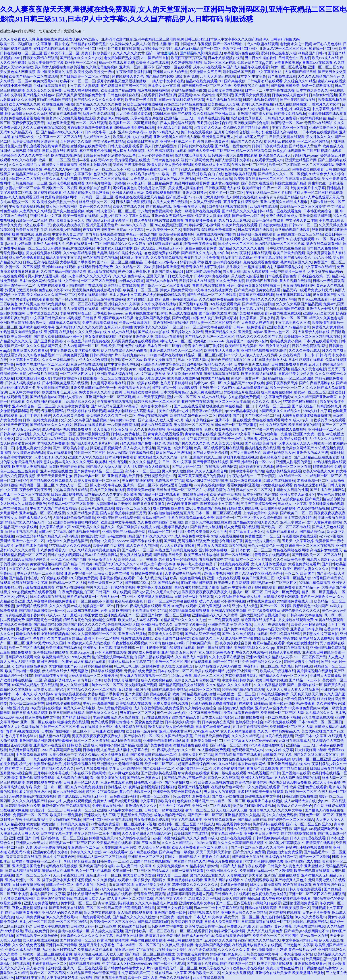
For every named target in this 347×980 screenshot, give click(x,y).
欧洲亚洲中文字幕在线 (118, 522)
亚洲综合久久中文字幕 (122, 304)
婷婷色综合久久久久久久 (301, 611)
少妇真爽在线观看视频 (241, 457)
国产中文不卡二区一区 (62, 53)
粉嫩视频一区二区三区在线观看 (108, 378)
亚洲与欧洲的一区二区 (23, 880)
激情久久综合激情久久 (208, 875)
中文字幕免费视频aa (277, 397)
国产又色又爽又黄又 (149, 504)
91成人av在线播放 (195, 169)
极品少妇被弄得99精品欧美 (164, 295)
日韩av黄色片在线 (165, 160)
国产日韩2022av (137, 583)
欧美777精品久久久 (164, 132)
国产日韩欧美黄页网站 (23, 912)
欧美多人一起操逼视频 (308, 624)
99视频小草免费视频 (16, 86)
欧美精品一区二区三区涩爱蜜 (303, 206)
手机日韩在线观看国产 (185, 940)
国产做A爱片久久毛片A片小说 (308, 258)
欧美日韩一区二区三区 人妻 (282, 713)
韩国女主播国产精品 (291, 183)
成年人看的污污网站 (170, 815)
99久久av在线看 (24, 160)
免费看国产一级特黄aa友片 (247, 341)
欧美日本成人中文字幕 (212, 165)
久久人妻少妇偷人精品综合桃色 (147, 833)
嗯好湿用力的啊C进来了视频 (196, 587)
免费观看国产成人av (247, 750)
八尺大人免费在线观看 (170, 202)
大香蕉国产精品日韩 (301, 72)
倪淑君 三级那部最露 (129, 165)
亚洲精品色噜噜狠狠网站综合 (264, 350)
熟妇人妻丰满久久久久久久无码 (87, 276)
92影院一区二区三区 (32, 220)
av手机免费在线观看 (192, 369)
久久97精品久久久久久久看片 (229, 685)
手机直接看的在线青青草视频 (46, 146)
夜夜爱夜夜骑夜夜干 (28, 123)
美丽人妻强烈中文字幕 (232, 160)
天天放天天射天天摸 (231, 810)
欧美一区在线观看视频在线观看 (218, 448)
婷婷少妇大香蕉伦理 (134, 271)
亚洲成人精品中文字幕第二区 (131, 662)
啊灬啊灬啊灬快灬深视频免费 (137, 666)
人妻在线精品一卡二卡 (297, 355)
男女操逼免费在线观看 (44, 253)
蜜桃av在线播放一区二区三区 (232, 694)
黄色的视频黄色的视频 (100, 258)
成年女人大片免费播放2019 (257, 109)
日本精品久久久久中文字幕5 (107, 494)
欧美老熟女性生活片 (302, 643)
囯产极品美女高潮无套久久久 (256, 522)
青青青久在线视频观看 (165, 434)
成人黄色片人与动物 (142, 546)
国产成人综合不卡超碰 (210, 453)
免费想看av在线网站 (108, 806)
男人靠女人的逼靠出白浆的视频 (59, 67)
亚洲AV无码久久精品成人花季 (177, 137)
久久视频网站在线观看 (44, 402)
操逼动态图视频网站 (106, 448)
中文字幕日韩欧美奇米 (48, 318)
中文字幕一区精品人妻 (293, 578)
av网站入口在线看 (267, 903)
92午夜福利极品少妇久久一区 (210, 364)
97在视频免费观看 (300, 239)
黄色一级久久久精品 (95, 206)
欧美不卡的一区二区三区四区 (276, 936)
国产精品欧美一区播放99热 (37, 936)
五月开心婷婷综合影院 (215, 123)
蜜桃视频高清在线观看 (165, 244)
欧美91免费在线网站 (285, 634)
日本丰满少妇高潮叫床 (182, 722)
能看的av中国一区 (208, 383)
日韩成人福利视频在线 (81, 90)
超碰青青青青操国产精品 (278, 197)
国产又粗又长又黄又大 (67, 220)
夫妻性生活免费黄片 (192, 954)
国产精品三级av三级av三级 (185, 778)
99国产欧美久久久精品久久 (280, 411)
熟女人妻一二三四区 (173, 875)
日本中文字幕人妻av (193, 360)
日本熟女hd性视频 (323, 95)
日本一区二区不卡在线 (254, 559)
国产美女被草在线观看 (250, 313)
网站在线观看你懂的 (173, 629)
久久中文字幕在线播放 (159, 304)
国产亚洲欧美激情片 (215, 313)
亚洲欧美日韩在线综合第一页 (23, 323)
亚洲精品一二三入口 (180, 118)
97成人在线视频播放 (227, 536)
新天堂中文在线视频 (100, 912)
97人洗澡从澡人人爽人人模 (129, 44)
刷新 (168, 53)
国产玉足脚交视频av (49, 341)
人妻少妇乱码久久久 (50, 457)
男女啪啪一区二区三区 (192, 425)
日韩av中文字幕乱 (130, 230)
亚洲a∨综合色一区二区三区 (34, 406)
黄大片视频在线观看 (295, 281)
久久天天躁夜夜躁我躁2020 (44, 128)
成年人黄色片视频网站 (324, 522)
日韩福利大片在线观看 (196, 146)
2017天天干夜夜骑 (151, 397)
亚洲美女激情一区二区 (208, 741)
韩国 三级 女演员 (147, 843)
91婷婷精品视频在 (312, 118)
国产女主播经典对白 (246, 453)
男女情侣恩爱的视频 (29, 453)
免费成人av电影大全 (243, 926)
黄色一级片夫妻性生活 (262, 541)
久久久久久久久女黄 (129, 53)
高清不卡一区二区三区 (143, 471)
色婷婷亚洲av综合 (249, 722)
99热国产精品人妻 (186, 717)
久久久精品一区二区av (133, 267)
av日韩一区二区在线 (24, 179)
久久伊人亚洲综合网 (206, 202)
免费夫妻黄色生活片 (282, 968)
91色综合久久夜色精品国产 (67, 541)
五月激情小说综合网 (134, 689)
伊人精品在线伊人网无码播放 (87, 193)
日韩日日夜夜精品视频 (270, 146)
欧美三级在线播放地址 (202, 555)
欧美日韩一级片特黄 (141, 100)
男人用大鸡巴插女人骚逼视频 (246, 271)
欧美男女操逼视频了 (160, 360)
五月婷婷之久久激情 (76, 141)
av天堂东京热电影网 (83, 611)
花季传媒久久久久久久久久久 (195, 885)
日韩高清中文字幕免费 (305, 615)
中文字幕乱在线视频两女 (213, 290)
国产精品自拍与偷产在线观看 (238, 755)
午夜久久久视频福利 (251, 652)
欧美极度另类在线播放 (251, 86)
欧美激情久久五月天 (205, 72)
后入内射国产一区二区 (81, 346)
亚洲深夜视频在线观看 (185, 429)
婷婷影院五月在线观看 (241, 392)
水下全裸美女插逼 (115, 755)
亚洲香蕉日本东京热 (306, 629)
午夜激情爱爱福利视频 (133, 72)
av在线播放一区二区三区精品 (300, 234)
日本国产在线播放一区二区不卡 (66, 731)
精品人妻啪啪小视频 (118, 959)
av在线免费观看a (13, 276)
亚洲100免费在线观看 (224, 578)
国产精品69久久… (33, 829)
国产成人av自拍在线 (161, 281)
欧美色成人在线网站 (183, 378)
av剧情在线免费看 (249, 717)
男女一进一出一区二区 (287, 388)
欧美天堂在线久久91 (25, 104)
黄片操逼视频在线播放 (132, 160)
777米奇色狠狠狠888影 (300, 402)
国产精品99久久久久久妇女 (81, 58)
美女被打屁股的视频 (138, 480)
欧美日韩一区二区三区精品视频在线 (312, 337)
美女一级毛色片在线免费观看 (197, 211)
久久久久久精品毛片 (25, 165)
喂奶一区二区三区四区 (133, 508)
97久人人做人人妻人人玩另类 (254, 355)
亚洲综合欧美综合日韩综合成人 (177, 792)
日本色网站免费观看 (121, 457)
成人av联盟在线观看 (262, 44)
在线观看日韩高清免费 (303, 179)
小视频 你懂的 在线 (219, 490)
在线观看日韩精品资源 (158, 95)
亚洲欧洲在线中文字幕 (37, 327)
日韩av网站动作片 (104, 355)
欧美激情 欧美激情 (41, 824)
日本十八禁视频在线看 (226, 58)
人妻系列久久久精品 (35, 211)
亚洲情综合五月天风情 (179, 652)
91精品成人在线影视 (243, 508)
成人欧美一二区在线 (53, 109)
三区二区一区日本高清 (214, 179)
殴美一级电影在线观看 (81, 216)
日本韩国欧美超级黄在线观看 (65, 383)
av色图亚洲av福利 (124, 796)
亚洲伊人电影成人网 (150, 378)
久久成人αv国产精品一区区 (54, 434)
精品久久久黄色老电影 (327, 318)
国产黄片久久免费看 (249, 852)
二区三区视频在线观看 (324, 151)
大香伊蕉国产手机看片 (77, 262)
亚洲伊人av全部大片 (49, 244)
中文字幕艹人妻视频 (83, 86)
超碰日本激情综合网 (95, 165)
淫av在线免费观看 (223, 309)
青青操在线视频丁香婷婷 (205, 267)
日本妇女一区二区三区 (236, 244)
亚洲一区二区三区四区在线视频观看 (183, 662)
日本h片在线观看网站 (320, 341)
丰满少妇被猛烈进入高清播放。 (276, 132)
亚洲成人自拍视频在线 (286, 499)
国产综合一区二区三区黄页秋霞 (166, 285)
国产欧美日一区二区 (296, 513)
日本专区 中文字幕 (251, 76)
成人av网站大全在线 (123, 773)
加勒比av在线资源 (169, 337)
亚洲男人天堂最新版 (326, 676)
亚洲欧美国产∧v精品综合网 (288, 327)
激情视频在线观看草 (32, 606)
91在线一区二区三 (323, 49)
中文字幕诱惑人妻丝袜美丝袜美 (75, 350)
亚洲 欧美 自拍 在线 (207, 174)
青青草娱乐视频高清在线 (105, 234)
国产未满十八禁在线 (248, 216)
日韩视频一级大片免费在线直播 (233, 155)
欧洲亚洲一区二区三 (81, 62)
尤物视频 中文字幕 (189, 239)
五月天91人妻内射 (118, 327)
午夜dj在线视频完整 (153, 415)
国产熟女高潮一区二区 (77, 940)
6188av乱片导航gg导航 (255, 62)
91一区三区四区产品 (310, 657)
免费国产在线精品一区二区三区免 (42, 364)
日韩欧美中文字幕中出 (166, 926)
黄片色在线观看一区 (83, 597)
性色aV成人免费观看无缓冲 (22, 197)
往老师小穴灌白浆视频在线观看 (70, 118)
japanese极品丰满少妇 (240, 411)
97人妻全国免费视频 (214, 750)
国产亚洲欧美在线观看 (158, 773)
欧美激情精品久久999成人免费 (66, 657)
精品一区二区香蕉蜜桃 (319, 592)
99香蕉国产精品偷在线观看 (243, 689)
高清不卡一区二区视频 (102, 638)
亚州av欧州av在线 (128, 759)
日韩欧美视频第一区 (294, 908)
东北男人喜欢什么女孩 (33, 448)
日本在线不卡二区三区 (175, 671)
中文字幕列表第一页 (134, 973)
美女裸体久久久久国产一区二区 (51, 295)
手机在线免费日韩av (40, 931)
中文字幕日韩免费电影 (204, 713)
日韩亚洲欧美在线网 (108, 731)
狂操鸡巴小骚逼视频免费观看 (308, 847)
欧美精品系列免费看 (241, 346)
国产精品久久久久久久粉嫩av (105, 239)
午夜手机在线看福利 (31, 820)
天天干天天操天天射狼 (55, 476)
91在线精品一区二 (239, 406)
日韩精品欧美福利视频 (141, 392)
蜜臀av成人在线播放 (58, 871)
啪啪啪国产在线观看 (86, 285)
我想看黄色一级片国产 (311, 606)
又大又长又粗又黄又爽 (111, 429)
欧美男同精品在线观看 (259, 374)
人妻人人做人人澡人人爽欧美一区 (305, 443)
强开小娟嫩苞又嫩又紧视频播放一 (124, 81)
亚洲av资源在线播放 (56, 471)
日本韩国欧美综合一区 (321, 211)
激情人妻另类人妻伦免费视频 (170, 165)
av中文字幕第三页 (194, 439)
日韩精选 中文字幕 (277, 755)
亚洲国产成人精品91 (168, 271)
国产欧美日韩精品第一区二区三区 (76, 829)
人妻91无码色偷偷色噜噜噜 (74, 518)
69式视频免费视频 (84, 578)
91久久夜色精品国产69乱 (119, 889)
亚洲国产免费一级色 (309, 434)
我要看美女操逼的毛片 (231, 699)
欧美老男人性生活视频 (232, 583)
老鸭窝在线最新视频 (62, 866)
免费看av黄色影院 (234, 885)
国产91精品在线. (159, 206)
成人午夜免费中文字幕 (192, 536)
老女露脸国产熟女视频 (122, 58)
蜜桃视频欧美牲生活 (160, 476)
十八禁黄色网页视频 (72, 355)
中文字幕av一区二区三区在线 (58, 137)
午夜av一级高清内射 (142, 234)
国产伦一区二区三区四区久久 (309, 824)
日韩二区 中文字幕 (177, 462)
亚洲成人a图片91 (71, 397)
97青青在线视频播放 (65, 114)
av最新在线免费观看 (39, 587)
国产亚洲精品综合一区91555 (252, 462)
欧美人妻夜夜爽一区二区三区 (97, 480)
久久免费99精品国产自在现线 (160, 522)
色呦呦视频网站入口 (123, 624)
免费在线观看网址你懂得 (216, 234)
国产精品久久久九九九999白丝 (205, 253)
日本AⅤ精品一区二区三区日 (320, 722)
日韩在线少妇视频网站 (65, 555)
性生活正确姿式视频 (16, 745)
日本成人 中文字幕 (134, 258)
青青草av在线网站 (318, 123)
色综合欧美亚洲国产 (183, 504)
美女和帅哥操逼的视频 (326, 504)
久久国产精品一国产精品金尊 (64, 271)
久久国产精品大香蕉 (83, 513)
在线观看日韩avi (195, 494)
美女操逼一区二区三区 (78, 903)
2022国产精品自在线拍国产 (151, 861)
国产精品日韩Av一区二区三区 (267, 169)
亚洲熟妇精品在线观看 (51, 652)
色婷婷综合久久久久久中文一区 (25, 155)
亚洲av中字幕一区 (78, 573)
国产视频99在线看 (193, 304)
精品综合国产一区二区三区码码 (253, 959)
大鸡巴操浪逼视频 (26, 151)
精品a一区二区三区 (208, 676)
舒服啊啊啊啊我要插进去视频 (190, 894)
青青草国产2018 (90, 680)
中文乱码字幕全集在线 (108, 383)
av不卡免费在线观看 (111, 652)
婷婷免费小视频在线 (79, 764)
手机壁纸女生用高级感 (174, 128)
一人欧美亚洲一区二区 (164, 230)
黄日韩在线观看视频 (292, 648)
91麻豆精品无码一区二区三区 (175, 968)
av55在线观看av (116, 852)
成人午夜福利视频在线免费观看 (159, 220)
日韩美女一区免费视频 (282, 592)
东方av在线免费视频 (86, 787)
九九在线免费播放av (49, 759)
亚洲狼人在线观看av (257, 778)
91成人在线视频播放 (291, 104)
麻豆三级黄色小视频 (95, 151)
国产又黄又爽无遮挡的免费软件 (81, 95)
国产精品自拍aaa (43, 397)
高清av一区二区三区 (292, 318)
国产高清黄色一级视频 (44, 620)
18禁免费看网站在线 (95, 917)
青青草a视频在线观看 (209, 285)
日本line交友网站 (33, 281)
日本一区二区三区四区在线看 (218, 513)
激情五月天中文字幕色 (97, 945)
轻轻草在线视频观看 (107, 671)
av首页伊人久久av (208, 128)
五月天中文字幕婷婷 (25, 392)
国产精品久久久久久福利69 (243, 211)
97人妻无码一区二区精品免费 (150, 183)
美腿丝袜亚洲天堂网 (168, 267)
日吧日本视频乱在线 (21, 532)
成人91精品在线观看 (90, 662)
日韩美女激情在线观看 (40, 58)
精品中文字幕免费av (237, 258)
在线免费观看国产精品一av (299, 587)
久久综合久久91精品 (300, 81)
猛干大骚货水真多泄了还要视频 (67, 880)
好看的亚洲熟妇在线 (214, 606)
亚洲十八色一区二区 (280, 332)
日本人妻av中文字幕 (125, 295)
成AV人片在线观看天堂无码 (321, 197)
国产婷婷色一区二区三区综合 (291, 820)
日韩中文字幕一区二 (139, 629)
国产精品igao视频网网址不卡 (316, 829)
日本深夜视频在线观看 (255, 230)
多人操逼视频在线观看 (81, 309)
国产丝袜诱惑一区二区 (238, 964)
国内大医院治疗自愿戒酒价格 (131, 453)
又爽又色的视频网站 (229, 768)
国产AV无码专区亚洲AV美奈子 (115, 406)
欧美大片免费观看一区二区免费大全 (200, 847)
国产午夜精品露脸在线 (298, 100)
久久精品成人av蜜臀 (191, 657)
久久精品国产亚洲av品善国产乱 (92, 973)
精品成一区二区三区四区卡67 (207, 355)
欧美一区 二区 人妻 (143, 977)
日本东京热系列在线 (300, 518)
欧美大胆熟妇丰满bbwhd (241, 898)
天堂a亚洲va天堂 (206, 731)
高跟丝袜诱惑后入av (279, 453)
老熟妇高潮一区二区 (313, 480)
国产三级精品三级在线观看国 (316, 457)
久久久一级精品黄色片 (60, 360)
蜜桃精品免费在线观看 (262, 448)
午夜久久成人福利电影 (62, 169)
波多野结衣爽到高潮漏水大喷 (104, 369)
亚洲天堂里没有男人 (218, 137)
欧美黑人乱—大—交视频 (137, 559)
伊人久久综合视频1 (94, 360)
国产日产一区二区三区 (205, 815)
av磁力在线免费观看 (285, 313)
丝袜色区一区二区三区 (88, 49)
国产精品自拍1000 (160, 76)
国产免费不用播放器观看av (176, 299)
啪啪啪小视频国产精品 (54, 100)
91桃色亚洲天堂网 (60, 123)
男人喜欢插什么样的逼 (185, 374)
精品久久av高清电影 (63, 536)
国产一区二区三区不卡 (231, 662)
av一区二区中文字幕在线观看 (209, 327)
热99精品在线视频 (136, 109)
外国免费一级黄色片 (213, 141)
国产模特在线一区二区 (142, 736)
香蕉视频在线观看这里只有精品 (140, 197)
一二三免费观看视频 (224, 620)
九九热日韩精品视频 (296, 666)
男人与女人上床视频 (234, 220)
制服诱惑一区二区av (287, 123)
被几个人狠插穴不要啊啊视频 (222, 601)
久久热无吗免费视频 (102, 67)
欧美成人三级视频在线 (278, 671)
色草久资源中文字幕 (109, 174)
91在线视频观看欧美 (225, 304)
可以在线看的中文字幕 (233, 824)
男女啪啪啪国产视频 (53, 388)
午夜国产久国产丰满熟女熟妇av (54, 508)
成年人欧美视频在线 (125, 439)
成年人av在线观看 (207, 67)
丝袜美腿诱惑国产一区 (121, 615)
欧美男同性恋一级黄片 (323, 959)
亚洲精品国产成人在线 (255, 114)
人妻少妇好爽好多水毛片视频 (69, 977)
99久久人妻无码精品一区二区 (93, 634)
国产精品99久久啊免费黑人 (51, 480)
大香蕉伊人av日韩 (144, 179)
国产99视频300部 (185, 318)
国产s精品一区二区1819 (67, 583)
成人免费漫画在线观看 (241, 527)
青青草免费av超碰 (141, 490)
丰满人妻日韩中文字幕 (134, 866)
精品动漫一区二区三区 (37, 485)
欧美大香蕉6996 (46, 81)
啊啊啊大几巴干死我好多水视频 (111, 587)
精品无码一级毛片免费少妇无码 (308, 290)
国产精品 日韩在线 (23, 578)
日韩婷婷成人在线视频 (197, 281)
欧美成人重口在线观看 (223, 239)
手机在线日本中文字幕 (150, 611)
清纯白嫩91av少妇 (122, 420)
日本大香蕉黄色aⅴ (174, 392)
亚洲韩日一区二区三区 (326, 429)
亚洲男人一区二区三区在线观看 (115, 499)
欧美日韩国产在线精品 (67, 713)
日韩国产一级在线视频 (113, 592)
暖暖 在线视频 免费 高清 (31, 234)
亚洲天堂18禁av (195, 193)
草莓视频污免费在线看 (241, 53)
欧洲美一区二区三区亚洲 (311, 759)
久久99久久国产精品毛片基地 (247, 128)
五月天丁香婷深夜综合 (241, 202)
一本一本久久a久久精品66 (32, 694)
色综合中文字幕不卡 (76, 174)
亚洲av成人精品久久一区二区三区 (176, 350)
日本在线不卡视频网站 (88, 773)
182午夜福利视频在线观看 (166, 151)
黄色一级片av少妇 (171, 713)
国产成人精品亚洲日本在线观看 (25, 889)
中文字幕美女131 (270, 72)
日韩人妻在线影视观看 (125, 146)
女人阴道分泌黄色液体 (18, 443)
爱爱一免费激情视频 (317, 86)
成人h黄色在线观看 (126, 741)
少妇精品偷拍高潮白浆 (189, 90)
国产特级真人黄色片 (305, 146)
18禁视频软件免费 (327, 467)
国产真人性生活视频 (69, 211)
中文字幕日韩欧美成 (238, 680)
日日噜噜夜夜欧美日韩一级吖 (156, 169)
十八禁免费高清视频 (32, 755)
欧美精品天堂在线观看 (122, 285)
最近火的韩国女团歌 (86, 615)
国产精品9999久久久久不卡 (62, 132)
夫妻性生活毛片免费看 (202, 258)
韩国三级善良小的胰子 (55, 662)
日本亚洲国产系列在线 (261, 494)
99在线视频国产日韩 (264, 773)
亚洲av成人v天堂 (245, 606)
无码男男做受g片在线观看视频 (71, 248)
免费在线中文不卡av (63, 281)
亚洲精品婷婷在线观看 (185, 880)
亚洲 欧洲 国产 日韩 (24, 838)
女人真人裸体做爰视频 (269, 564)
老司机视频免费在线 (151, 959)
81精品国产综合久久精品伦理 (35, 174)
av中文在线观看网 (273, 425)
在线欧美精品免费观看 (283, 471)
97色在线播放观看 (297, 885)
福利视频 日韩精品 (82, 318)
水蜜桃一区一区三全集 (23, 188)
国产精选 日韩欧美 (285, 86)
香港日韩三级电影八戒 (278, 53)
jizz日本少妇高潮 (18, 244)
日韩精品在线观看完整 (88, 44)
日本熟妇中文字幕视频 (256, 467)
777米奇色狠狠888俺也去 (264, 861)
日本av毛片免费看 (316, 912)
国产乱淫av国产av (180, 197)
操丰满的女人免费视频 (317, 638)
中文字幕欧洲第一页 (227, 833)
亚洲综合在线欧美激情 (229, 611)
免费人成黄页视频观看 (222, 429)
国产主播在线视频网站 (328, 490)
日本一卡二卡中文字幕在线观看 (270, 90)
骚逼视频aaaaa (189, 95)
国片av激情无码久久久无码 (26, 114)
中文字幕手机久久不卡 (293, 323)
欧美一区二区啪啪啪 (16, 44)
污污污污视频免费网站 (48, 411)
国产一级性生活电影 (162, 53)
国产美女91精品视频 (290, 114)
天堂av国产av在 (68, 239)
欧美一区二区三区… (160, 764)
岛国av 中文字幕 (233, 587)
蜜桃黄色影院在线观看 (51, 49)
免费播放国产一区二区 (262, 536)
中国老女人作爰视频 (196, 44)
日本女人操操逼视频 (266, 885)
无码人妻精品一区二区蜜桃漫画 (93, 676)
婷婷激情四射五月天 (262, 281)
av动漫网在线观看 (264, 206)
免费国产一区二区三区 (31, 815)
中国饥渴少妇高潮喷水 (283, 843)
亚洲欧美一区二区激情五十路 (212, 109)
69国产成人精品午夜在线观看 (246, 67)
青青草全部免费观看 (262, 768)
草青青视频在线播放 (194, 773)
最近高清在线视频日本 (259, 620)
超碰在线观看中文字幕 (30, 583)
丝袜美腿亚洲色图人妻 (136, 337)
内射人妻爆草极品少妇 (284, 267)
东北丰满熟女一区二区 (18, 202)
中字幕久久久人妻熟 (86, 852)
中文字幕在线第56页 (55, 527)
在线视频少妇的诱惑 (221, 467)
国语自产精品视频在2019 (230, 360)
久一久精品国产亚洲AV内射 (127, 569)
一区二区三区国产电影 (69, 559)
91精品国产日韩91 (312, 53)
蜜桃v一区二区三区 (181, 397)
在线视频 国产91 (230, 415)
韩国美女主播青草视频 (60, 165)
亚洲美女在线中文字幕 (199, 759)
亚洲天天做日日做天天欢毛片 (170, 276)
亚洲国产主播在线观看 (37, 239)
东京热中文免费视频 (73, 406)
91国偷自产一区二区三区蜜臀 (234, 425)
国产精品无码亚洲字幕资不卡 (109, 220)
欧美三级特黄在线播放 (145, 104)
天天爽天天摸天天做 (306, 694)
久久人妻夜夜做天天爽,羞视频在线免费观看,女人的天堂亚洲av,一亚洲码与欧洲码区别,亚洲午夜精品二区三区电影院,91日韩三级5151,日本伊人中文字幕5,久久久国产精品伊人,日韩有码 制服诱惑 (150, 39)
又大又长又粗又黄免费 (44, 90)
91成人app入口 (301, 420)
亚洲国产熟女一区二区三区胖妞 (110, 397)
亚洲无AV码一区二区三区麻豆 (283, 49)
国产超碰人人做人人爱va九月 (161, 420)
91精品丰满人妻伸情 (202, 866)
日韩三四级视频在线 (67, 494)
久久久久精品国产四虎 (44, 346)
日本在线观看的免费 (281, 276)
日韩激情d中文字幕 (298, 945)
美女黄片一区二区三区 (242, 917)
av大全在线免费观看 (317, 717)
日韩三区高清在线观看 (40, 262)
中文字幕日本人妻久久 (247, 532)
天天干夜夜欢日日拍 (69, 875)
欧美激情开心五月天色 (60, 392)
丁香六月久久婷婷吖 (324, 104)
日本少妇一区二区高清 (37, 922)
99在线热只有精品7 (142, 174)
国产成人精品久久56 (35, 518)
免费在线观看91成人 (282, 216)
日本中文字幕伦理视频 (121, 364)
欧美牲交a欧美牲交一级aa (94, 72)
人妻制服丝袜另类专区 (114, 504)
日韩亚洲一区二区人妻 (81, 782)
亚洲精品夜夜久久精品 (242, 815)
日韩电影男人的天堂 (99, 750)
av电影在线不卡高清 (31, 546)
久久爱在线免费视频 (166, 258)
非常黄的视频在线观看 (292, 230)
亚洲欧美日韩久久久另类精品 (244, 912)
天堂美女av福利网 (130, 936)
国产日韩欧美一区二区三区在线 (85, 76)
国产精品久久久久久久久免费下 (99, 100)
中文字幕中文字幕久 (25, 360)
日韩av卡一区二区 (303, 225)
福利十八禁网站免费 (197, 160)
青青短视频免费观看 (201, 220)
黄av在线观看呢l (59, 453)
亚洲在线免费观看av (220, 820)
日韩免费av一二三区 (113, 861)
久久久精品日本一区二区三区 (65, 499)
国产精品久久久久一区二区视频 (283, 174)
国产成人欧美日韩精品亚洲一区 (58, 337)
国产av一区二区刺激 (276, 606)
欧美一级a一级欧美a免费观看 (292, 703)
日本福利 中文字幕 (30, 977)
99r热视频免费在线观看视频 (34, 592)
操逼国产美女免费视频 (154, 745)
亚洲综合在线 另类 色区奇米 (230, 624)
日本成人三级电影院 (217, 717)
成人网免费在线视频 (277, 392)
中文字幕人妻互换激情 (155, 587)
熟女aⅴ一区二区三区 (310, 392)
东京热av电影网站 (252, 764)
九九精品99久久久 (97, 137)
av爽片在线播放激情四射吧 (146, 313)
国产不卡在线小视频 (146, 541)
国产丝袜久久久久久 (102, 713)
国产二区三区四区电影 (233, 903)
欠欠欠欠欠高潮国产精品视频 (299, 304)
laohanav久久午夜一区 (137, 225)
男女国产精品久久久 (221, 332)
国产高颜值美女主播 (51, 676)
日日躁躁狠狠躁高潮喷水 (319, 968)
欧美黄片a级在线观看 (152, 62)
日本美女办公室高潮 (164, 86)
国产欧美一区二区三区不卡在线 (285, 527)
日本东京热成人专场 (296, 954)
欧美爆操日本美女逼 (143, 141)
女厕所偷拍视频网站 (61, 197)
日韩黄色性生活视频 (294, 58)
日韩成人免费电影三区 (128, 434)
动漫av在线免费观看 (98, 114)
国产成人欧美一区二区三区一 (211, 151)
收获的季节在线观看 (197, 402)
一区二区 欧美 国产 (300, 573)
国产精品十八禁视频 (206, 527)
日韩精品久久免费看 (280, 118)
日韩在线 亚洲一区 (148, 782)
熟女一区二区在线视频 (288, 67)
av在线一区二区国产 (155, 796)
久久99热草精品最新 (79, 253)
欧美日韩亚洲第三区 (92, 439)
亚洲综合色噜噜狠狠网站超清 (76, 522)
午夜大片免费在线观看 (240, 225)
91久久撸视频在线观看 (262, 787)
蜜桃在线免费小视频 (58, 104)
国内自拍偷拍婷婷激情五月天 (123, 513)
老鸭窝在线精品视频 (309, 926)
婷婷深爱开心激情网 (204, 225)
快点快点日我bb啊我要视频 (268, 369)
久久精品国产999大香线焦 (244, 383)
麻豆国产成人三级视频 (177, 179)
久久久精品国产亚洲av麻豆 (214, 114)
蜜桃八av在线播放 (332, 81)
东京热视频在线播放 (285, 912)
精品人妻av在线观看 (54, 736)
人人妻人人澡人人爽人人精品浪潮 (293, 689)
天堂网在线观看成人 (53, 285)
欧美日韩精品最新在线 (190, 694)
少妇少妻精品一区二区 (194, 768)
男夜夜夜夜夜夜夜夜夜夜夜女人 (206, 592)
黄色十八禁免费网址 (92, 768)
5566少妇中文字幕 (317, 411)
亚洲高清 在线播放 (59, 332)
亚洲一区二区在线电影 (38, 722)
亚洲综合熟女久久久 (141, 806)
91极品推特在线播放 (46, 708)
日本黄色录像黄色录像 (169, 109)
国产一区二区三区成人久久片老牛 (257, 847)
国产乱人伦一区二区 (188, 467)
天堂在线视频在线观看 (224, 100)
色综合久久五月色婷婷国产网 (197, 680)
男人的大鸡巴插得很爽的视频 (297, 778)
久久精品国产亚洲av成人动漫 (238, 597)
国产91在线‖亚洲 (140, 299)
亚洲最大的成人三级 (128, 193)
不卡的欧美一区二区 (204, 973)
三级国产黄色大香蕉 (276, 926)
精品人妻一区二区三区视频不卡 (215, 323)
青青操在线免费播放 (140, 671)
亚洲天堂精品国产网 (301, 160)
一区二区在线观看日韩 (194, 931)
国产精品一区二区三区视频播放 (150, 954)
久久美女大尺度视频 (227, 443)
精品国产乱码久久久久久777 (150, 536)
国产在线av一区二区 (138, 550)
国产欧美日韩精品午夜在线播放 (37, 309)
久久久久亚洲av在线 (91, 332)
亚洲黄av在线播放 (225, 183)
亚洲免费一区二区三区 (316, 815)
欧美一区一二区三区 (54, 160)
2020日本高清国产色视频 (172, 114)
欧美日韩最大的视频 (289, 253)
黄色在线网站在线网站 (171, 323)
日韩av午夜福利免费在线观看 (181, 100)
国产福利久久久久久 (266, 662)
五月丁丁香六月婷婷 (35, 415)
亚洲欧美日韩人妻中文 (262, 833)
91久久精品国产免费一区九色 (143, 443)
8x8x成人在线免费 (183, 313)
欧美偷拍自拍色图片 (95, 188)
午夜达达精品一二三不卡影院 (269, 193)
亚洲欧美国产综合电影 (252, 123)
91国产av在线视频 (182, 959)
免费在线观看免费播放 (261, 262)
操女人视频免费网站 (176, 290)
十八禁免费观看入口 (53, 550)
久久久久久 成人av (266, 402)
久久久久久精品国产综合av (319, 76)
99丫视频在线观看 (282, 76)
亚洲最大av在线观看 (49, 745)
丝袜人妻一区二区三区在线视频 (318, 193)
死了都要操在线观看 (123, 49)
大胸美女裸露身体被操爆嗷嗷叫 (307, 415)
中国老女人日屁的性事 (115, 248)
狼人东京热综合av (200, 420)
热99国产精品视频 (215, 378)
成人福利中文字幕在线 (243, 638)
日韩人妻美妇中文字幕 (46, 62)
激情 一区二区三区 (199, 810)
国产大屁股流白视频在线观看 (148, 694)
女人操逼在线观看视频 (135, 912)
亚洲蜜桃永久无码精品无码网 (120, 764)
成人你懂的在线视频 (241, 197)
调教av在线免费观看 (157, 425)
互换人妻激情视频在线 (30, 908)
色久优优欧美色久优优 (269, 894)
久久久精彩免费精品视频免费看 (224, 299)
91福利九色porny (306, 155)
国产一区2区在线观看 (71, 299)
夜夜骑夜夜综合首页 (276, 457)
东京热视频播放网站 (153, 90)
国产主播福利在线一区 (305, 685)
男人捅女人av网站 (26, 429)
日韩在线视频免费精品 (260, 100)
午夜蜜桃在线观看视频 (115, 402)
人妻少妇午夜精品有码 (325, 271)
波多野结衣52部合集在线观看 (260, 792)
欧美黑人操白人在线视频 (132, 137)
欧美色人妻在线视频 (249, 968)
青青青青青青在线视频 (24, 857)
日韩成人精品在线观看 (23, 871)
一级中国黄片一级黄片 (288, 271)
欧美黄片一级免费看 (66, 815)
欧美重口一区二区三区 (141, 290)
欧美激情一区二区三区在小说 (113, 922)
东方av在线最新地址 (68, 792)
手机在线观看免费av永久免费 (191, 518)
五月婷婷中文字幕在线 (51, 773)
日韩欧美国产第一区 (202, 643)
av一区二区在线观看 (92, 123)
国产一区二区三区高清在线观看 (107, 820)
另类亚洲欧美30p (287, 62)
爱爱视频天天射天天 (134, 388)
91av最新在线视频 (102, 271)
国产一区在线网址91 (229, 44)
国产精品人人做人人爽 (104, 467)
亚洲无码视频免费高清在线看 (214, 703)
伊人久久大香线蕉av (61, 917)
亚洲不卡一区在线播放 (233, 420)
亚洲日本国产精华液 (62, 945)
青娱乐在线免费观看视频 (159, 699)
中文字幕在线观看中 (187, 820)
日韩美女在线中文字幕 (261, 954)
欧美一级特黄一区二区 (18, 285)
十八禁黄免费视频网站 (155, 211)
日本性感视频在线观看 (306, 360)
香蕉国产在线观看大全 (23, 657)
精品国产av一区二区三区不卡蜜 (106, 169)
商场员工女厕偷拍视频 (108, 490)
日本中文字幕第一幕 (190, 624)
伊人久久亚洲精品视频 (148, 429)
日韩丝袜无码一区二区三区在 (157, 402)
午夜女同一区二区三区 (249, 165)
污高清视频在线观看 (139, 908)
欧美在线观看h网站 (66, 155)
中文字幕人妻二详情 (301, 220)
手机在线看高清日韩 (49, 86)
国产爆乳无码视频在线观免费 (123, 309)
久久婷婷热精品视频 (187, 62)
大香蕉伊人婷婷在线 (113, 118)
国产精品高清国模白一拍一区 (42, 611)
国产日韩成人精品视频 (30, 713)
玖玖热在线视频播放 (289, 151)
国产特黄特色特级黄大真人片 (127, 968)
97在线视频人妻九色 (128, 76)
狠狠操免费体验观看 (147, 573)
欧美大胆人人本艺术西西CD (140, 620)
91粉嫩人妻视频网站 (218, 573)
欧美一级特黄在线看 (268, 220)
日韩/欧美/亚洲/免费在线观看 (123, 346)
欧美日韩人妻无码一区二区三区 (111, 211)
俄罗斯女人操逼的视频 (213, 216)
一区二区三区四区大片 (77, 374)
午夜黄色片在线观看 (214, 857)
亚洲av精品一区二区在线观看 (42, 513)
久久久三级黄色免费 (69, 415)
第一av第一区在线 (314, 936)
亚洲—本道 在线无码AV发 (92, 160)
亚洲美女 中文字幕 (97, 648)
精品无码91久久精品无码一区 (28, 522)
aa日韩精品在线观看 (116, 894)
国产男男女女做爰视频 (253, 95)
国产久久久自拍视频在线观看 (245, 634)
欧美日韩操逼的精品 (304, 425)
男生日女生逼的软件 (261, 58)
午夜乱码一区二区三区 (118, 597)
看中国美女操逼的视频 (55, 72)
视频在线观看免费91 (137, 638)
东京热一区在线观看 (223, 778)
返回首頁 (188, 53)
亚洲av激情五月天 (102, 559)
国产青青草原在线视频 (211, 462)
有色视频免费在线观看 (162, 253)
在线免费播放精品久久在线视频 (257, 945)
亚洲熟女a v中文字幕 (234, 434)
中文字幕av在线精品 (109, 141)
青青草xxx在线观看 (317, 62)
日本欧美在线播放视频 (320, 132)
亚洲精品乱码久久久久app (254, 648)
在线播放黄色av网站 (227, 787)
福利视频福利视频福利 (158, 787)
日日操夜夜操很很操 (28, 885)
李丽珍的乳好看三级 (76, 313)
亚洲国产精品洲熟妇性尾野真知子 (46, 741)
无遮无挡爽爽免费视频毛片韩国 (97, 290)
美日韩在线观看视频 (197, 132)
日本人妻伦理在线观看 (178, 123)
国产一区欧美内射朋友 (70, 448)
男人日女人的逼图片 (160, 146)
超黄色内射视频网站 (251, 782)
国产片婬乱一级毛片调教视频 (175, 388)
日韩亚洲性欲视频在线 (299, 796)
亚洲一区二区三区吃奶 (325, 67)
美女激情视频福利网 (299, 285)
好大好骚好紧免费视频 (177, 234)
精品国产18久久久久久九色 (189, 443)
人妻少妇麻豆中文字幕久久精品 (95, 109)
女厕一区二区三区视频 (23, 267)
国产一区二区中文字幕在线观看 (173, 601)
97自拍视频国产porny (66, 666)
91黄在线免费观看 (65, 369)
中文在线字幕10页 (37, 225)
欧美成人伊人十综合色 (295, 806)
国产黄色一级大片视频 (174, 448)
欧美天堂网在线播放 (308, 973)
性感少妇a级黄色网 (295, 109)
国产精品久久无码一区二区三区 (210, 337)
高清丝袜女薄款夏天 (247, 118)
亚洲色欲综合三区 (323, 128)
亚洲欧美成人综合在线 (115, 374)
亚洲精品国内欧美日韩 (125, 476)
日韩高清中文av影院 (16, 434)
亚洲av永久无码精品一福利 (173, 216)
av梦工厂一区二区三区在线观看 (25, 494)
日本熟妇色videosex (109, 313)
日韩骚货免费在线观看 (232, 564)
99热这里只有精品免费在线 (185, 104)
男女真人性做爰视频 (136, 555)
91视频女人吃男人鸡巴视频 (89, 643)
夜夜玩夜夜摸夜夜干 (69, 225)
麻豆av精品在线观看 (86, 364)
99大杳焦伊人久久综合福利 (100, 392)
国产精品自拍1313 (294, 768)
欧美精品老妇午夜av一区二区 (265, 188)
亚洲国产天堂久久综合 (85, 457)
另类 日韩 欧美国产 (96, 53)
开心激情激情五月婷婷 (269, 950)
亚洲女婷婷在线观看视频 (86, 411)
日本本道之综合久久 (312, 90)
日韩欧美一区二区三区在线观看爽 (46, 954)
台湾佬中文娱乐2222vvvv (109, 541)
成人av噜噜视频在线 (252, 388)
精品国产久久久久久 (247, 141)
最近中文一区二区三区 (240, 49)
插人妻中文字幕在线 (168, 81)
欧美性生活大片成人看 (189, 58)
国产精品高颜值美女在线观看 (258, 290)
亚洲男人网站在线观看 (222, 880)
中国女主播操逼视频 (87, 569)
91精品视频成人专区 (204, 912)
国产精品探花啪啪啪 (258, 304)
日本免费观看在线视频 (48, 597)
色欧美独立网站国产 (298, 448)
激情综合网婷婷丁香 (227, 541)
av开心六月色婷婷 (327, 44)
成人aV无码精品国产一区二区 (198, 49)
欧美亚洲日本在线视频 (265, 801)
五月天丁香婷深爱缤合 (326, 364)
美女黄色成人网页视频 (18, 72)
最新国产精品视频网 (194, 787)
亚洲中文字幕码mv (133, 132)
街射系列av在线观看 (280, 141)
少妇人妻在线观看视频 (74, 801)
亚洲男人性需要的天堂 (293, 462)
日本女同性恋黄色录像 (203, 271)
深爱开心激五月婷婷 (21, 290)
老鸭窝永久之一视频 (296, 44)
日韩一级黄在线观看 (143, 383)
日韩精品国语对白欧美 (23, 806)
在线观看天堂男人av (267, 160)
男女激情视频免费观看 (151, 820)
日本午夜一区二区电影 (165, 346)
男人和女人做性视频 (178, 471)
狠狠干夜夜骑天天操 (189, 206)
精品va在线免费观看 (201, 81)
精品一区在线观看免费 (116, 62)
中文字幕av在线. (252, 309)
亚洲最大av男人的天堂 (170, 72)
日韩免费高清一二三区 (30, 183)
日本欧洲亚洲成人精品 (252, 364)
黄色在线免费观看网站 (324, 244)
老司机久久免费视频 (257, 104)
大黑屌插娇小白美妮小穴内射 (120, 253)
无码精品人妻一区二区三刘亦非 (101, 857)
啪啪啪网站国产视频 (239, 72)
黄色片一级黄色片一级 (248, 378)
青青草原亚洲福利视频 (256, 295)
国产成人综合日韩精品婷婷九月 (317, 406)
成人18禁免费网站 (30, 917)
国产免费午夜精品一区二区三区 (98, 471)
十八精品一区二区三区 (96, 197)
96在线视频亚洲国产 (171, 225)
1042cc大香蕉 (181, 676)
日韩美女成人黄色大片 (289, 95)
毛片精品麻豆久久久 (296, 262)
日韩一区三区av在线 (220, 62)
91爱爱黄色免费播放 (226, 169)
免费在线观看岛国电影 (163, 193)
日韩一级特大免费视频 (41, 420)
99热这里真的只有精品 (70, 490)
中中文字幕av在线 (268, 258)
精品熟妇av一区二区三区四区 (291, 378)
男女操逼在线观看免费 (296, 620)
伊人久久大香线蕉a (328, 439)
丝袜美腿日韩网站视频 (293, 295)
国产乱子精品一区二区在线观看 (212, 295)
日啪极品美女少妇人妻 (296, 374)
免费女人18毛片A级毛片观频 (116, 801)
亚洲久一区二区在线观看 (212, 806)
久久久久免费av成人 (129, 276)
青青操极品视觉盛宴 (70, 694)
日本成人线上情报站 (152, 578)
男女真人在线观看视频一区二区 (145, 676)
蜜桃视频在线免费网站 (88, 146)
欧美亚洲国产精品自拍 (118, 90)
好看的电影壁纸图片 (196, 262)
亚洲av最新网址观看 (93, 434)
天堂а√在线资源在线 (146, 118)
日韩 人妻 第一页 (165, 44)
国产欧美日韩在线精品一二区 (153, 755)
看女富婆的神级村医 (35, 792)
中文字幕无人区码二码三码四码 (252, 741)
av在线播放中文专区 (157, 49)
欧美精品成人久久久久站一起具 (163, 457)
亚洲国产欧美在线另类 (116, 318)
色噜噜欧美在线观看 (308, 169)
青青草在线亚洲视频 (213, 118)
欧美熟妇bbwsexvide (209, 341)
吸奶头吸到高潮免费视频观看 (90, 128)
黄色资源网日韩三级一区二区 (123, 86)
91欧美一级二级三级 (174, 174)
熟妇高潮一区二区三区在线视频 (310, 546)
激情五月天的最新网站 (163, 936)
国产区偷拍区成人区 (180, 782)
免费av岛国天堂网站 (273, 629)
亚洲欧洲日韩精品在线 (285, 764)
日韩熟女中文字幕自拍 (321, 634)
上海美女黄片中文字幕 (307, 188)
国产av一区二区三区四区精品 (120, 262)
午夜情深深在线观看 (318, 843)
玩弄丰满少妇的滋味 (65, 230)
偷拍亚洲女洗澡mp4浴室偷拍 (104, 536)
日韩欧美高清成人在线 (223, 188)
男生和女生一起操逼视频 (246, 267)
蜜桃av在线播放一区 (74, 931)
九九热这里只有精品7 (59, 950)
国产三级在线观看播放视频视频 (199, 406)
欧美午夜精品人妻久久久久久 (306, 569)
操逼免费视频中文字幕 (42, 717)
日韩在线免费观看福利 (310, 346)
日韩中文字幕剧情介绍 (246, 471)
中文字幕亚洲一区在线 (289, 128)
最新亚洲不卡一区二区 (104, 875)
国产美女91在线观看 (257, 183)
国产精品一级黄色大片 (233, 146)
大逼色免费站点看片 (304, 564)
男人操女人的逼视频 (129, 151)
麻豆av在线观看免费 (201, 248)
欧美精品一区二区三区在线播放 (104, 179)
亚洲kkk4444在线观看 (59, 267)
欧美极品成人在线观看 (134, 703)
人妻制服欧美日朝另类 (119, 847)
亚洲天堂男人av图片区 (298, 494)
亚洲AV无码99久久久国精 (46, 643)
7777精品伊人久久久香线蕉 (70, 546)
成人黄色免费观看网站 (26, 258)
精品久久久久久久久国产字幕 (273, 299)
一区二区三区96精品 (313, 141)
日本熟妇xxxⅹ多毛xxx (161, 262)
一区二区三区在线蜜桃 (98, 281)
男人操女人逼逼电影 (44, 276)
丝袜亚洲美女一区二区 (96, 202)
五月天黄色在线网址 (206, 392)
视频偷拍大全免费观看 (284, 852)
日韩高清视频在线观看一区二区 (266, 922)
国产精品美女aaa (161, 309)
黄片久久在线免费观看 (279, 815)
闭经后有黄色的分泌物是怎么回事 (109, 155)
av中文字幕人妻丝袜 (150, 374)
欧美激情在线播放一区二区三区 (259, 179)
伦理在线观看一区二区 (84, 244)
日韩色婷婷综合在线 (123, 95)
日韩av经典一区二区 (90, 476)
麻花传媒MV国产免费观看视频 (66, 806)
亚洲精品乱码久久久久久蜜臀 (79, 327)
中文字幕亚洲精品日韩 (300, 940)
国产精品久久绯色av (39, 95)
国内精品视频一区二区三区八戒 (280, 244)
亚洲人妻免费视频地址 (41, 903)
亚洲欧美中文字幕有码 (217, 388)
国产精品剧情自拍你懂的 (325, 499)
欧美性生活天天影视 (217, 95)
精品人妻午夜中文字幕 (63, 258)
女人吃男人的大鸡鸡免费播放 (42, 304)
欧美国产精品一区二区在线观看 (33, 76)
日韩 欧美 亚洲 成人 (82, 745)
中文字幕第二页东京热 (51, 44)
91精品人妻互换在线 (285, 652)
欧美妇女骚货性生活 (32, 230)
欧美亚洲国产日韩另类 (172, 638)
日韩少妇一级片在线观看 (256, 234)
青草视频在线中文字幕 (217, 559)
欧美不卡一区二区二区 (77, 81)
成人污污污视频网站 (62, 206)
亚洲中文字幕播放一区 (217, 550)
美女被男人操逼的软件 (186, 188)
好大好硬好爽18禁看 (311, 750)
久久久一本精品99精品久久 (279, 731)
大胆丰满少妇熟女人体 (269, 360)
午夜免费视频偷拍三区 (76, 592)
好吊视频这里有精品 (310, 485)
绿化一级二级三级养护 (26, 703)
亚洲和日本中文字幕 (46, 216)
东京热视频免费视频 (244, 397)
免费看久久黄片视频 (328, 327)
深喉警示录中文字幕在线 (220, 504)
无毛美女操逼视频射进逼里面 (35, 141)
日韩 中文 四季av (153, 889)
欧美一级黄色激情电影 (187, 578)
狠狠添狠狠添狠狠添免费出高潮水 (209, 230)
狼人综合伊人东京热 (328, 741)
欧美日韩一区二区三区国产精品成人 (186, 824)
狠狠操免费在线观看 (73, 722)
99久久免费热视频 (230, 281)
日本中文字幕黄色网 (59, 857)
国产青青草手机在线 (110, 977)
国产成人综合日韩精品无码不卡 (159, 248)
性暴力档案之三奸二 (251, 137)
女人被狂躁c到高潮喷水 (219, 318)
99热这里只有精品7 (31, 536)
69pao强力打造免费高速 (191, 796)
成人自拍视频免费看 (169, 508)
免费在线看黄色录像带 (241, 713)
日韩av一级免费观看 (329, 281)
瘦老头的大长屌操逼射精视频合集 (42, 634)
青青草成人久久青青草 (31, 350)
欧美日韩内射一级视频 (23, 671)
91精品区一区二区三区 (324, 476)
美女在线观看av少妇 (174, 411)
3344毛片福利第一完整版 (106, 183)
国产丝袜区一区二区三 (262, 415)
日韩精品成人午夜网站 (121, 787)
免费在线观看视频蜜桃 (26, 118)
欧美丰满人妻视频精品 (30, 467)
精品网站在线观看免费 (192, 183)
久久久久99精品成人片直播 (156, 903)
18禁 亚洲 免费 (187, 76)
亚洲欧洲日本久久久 (157, 624)
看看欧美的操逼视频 (243, 485)
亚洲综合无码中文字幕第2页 (163, 364)
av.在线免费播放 (62, 439)
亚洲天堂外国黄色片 (102, 225)
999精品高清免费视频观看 (135, 128)
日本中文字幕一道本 (100, 132)
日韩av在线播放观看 (90, 425)
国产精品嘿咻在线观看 (299, 833)
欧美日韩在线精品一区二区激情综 (266, 871)
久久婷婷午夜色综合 (206, 629)
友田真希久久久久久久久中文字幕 (276, 810)
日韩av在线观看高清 (242, 829)
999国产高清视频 (232, 81)
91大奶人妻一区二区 (72, 485)
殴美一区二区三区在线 (293, 467)
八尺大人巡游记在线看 (218, 76)
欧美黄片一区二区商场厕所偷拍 (134, 123)
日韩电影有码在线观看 (265, 81)
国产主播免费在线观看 (104, 629)
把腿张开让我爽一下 (191, 309)
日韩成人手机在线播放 (51, 926)
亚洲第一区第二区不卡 (137, 67)
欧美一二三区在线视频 (26, 648)
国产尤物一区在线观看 (174, 67)
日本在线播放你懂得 (85, 964)
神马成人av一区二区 (176, 341)
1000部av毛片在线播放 (165, 355)
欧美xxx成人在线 (325, 58)
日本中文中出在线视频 (212, 276)
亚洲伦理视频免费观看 (67, 183)
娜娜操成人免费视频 (64, 323)
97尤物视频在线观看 (277, 485)
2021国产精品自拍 (155, 58)
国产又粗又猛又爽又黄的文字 (316, 755)
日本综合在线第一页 (314, 276)
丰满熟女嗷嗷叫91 (67, 378)
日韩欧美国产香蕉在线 (67, 467)
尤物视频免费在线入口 (294, 601)
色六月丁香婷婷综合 (176, 383)
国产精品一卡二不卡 (305, 680)
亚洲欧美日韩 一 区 (129, 648)
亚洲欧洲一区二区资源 (60, 188)
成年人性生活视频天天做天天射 (99, 954)
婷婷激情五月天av (103, 838)
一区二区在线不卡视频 (95, 601)
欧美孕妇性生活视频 (111, 462)
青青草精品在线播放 (201, 434)
